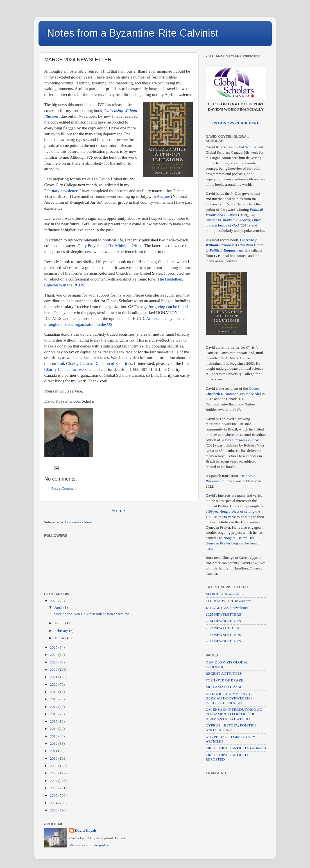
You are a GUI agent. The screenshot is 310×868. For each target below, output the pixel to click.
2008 (54, 773)
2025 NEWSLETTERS (223, 614)
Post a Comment (64, 488)
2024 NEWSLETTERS (223, 621)
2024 (54, 655)
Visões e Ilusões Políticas (240, 440)
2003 (54, 810)
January (61, 638)
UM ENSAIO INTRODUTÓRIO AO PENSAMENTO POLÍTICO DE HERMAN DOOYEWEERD (234, 714)
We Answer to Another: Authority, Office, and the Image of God (234, 220)
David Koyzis (86, 830)
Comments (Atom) (79, 522)
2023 (54, 662)
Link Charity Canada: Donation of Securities (94, 364)
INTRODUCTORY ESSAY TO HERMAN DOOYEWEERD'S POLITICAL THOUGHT (230, 698)
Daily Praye (88, 246)
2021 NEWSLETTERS (223, 641)
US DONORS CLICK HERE (236, 123)
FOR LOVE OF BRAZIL (225, 680)
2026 (54, 601)
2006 (54, 788)
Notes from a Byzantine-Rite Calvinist (133, 33)
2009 (54, 766)
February (62, 631)
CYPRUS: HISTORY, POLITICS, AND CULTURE (232, 727)
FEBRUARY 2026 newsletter (228, 601)
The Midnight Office (125, 246)
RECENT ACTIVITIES (224, 673)
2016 (54, 714)
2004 (54, 803)
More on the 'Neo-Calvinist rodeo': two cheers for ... (93, 614)
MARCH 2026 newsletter (225, 594)
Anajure (163, 196)
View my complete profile (89, 845)
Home (118, 511)
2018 (54, 699)
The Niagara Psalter (232, 538)
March (60, 623)
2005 (54, 795)
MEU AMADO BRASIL (225, 687)
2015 (54, 721)
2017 (54, 707)
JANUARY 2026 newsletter (227, 608)
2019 (54, 692)
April (59, 607)
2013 (54, 736)
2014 (54, 729)
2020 (54, 684)
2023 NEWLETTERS (222, 628)
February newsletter (61, 191)
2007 (54, 781)
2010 (54, 758)
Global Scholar (245, 147)
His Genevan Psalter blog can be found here (232, 543)
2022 (54, 669)
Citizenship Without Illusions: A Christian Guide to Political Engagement (235, 245)
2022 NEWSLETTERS (223, 635)
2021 (54, 677)
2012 (54, 743)
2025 (54, 647)
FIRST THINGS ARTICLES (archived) (236, 748)
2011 (54, 751)
